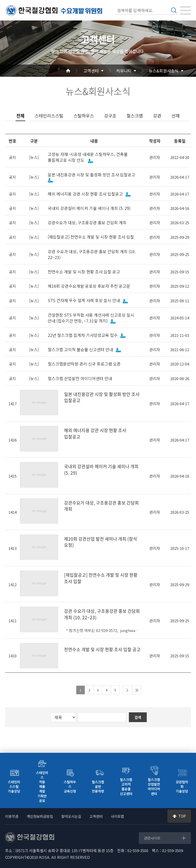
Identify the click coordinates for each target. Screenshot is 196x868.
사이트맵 (117, 816)
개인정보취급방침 (40, 816)
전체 (20, 116)
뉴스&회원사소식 (164, 71)
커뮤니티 (124, 71)
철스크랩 (135, 116)
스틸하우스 (84, 116)
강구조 (110, 116)
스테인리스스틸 (49, 116)
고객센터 (91, 71)
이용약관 (12, 816)
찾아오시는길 (71, 816)
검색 (174, 10)
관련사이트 (152, 838)
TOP (182, 816)
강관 (157, 116)
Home (74, 71)
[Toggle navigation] (186, 10)
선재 (176, 116)
